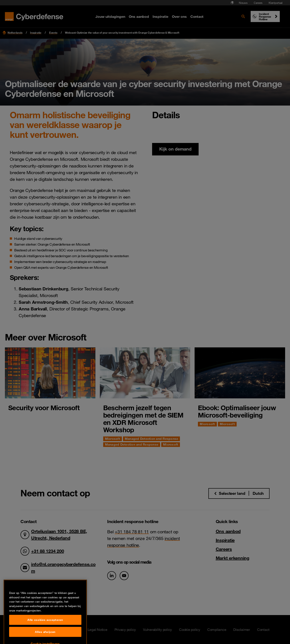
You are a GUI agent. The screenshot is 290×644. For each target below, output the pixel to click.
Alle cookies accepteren (45, 638)
